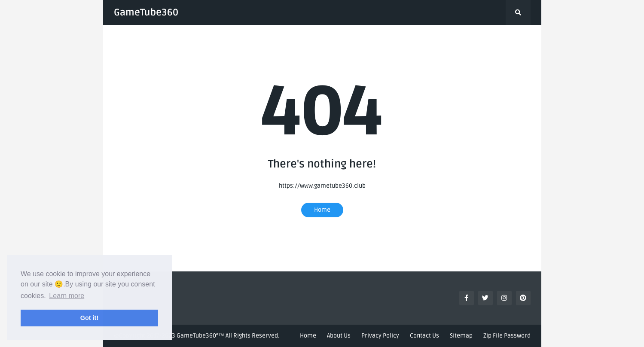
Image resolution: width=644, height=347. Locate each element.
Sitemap (461, 336)
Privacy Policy (380, 336)
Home (322, 210)
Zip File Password (507, 336)
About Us (339, 336)
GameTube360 (146, 12)
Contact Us (424, 336)
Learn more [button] (67, 296)
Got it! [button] (89, 318)
